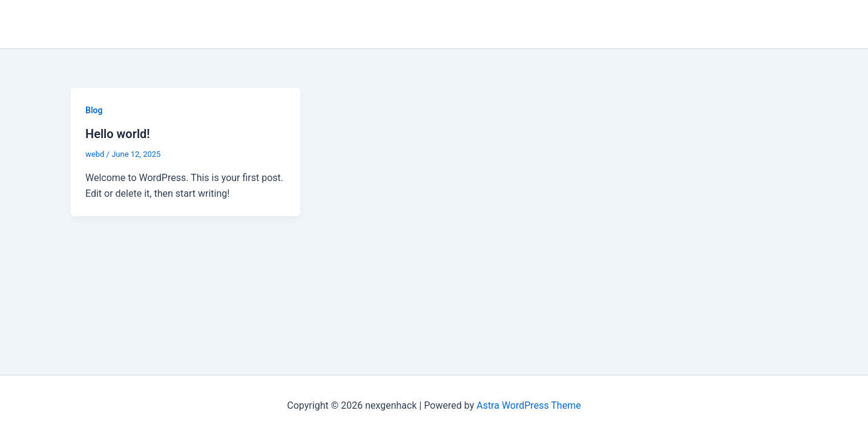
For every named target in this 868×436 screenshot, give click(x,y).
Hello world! (118, 134)
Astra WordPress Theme (528, 405)
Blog (94, 110)
